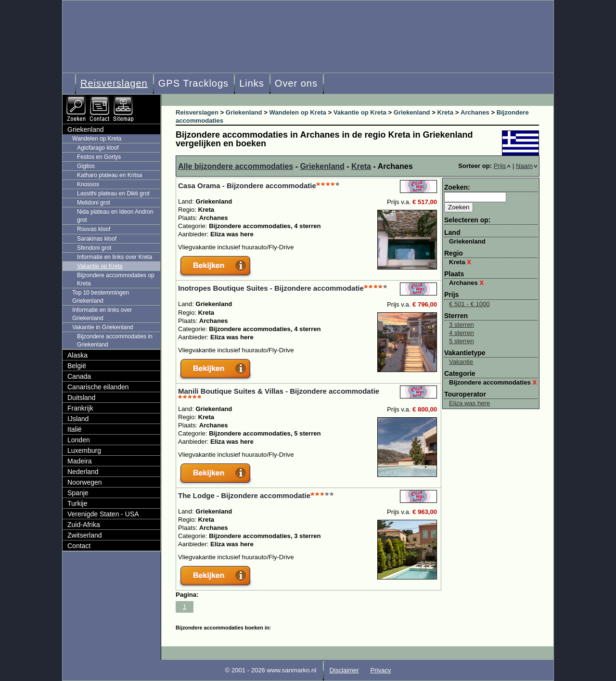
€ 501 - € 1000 (469, 304)
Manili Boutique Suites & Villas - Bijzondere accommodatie (279, 391)
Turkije (77, 503)
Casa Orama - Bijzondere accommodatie (247, 186)
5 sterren (462, 341)
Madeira (80, 461)
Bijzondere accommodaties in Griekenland (115, 340)
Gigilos (86, 166)
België (77, 366)
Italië (75, 429)
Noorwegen (85, 482)
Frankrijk (80, 408)
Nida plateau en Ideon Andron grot (115, 216)
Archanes (466, 283)
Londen (79, 440)
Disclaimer (344, 670)
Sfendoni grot (94, 248)
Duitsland (81, 398)
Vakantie (461, 362)
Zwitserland (85, 535)
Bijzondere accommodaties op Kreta (116, 279)
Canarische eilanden (98, 387)
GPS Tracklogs (193, 83)
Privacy (380, 670)
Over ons (296, 83)
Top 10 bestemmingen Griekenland (101, 297)
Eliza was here (469, 403)
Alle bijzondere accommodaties (236, 166)
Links (252, 83)
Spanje (78, 493)
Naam (527, 166)
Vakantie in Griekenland (103, 327)
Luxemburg (84, 450)
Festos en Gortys (99, 157)
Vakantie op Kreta (100, 266)
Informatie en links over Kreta (115, 257)
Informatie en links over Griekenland (102, 314)
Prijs (502, 166)
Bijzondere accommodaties (493, 382)
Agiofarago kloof (98, 148)
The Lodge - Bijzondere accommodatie (244, 495)
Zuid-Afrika (84, 525)
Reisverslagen (114, 83)
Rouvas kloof (94, 229)
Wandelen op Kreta (97, 139)
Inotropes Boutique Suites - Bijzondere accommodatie (271, 288)
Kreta (361, 166)
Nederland (83, 472)
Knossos (88, 184)
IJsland (78, 419)
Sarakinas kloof (97, 239)
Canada (79, 376)
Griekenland (322, 166)
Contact (79, 546)
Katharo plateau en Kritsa (109, 175)
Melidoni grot (94, 203)
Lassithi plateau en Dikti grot (113, 193)
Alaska (77, 355)
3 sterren (462, 325)
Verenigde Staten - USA (103, 514)
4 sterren (462, 333)
